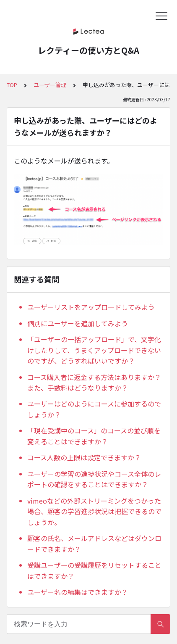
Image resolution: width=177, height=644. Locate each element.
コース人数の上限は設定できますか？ (84, 457)
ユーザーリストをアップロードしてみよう (91, 307)
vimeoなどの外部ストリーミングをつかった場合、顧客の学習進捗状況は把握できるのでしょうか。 (94, 511)
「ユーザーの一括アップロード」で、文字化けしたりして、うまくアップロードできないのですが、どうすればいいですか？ (94, 350)
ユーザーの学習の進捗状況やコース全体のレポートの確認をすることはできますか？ (94, 479)
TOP (12, 85)
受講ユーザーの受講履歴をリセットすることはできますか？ (94, 570)
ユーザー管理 (50, 85)
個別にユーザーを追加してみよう (78, 323)
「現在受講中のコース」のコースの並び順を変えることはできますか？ (94, 436)
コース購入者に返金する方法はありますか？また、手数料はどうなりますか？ (94, 383)
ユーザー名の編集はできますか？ (78, 592)
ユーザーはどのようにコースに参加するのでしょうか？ (94, 409)
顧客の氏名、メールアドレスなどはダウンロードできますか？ (94, 544)
